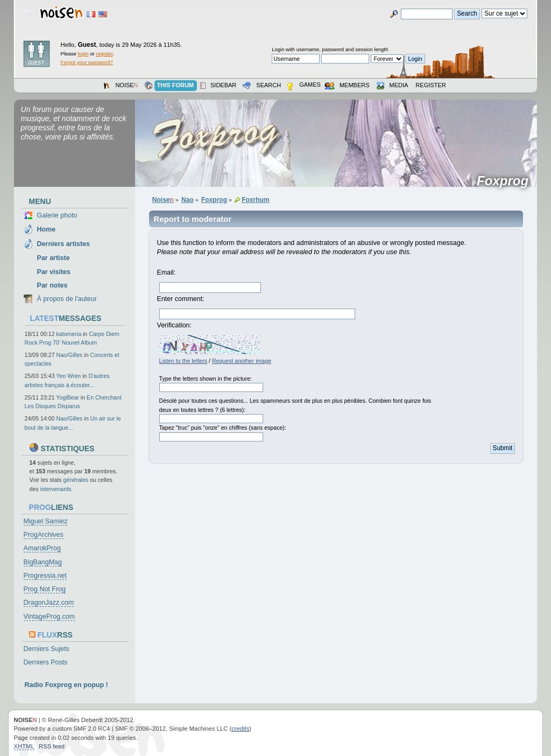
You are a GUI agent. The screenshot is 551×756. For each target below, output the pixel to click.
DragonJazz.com (49, 603)
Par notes (52, 285)
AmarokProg (42, 548)
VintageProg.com (49, 617)
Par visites (54, 272)
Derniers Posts (46, 662)
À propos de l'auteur (67, 299)
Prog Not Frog (45, 589)
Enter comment (180, 299)
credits (240, 729)
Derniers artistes (63, 244)
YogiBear (68, 397)
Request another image (242, 361)
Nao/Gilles (70, 355)
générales (76, 480)
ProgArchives (44, 535)
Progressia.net (45, 576)
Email (165, 272)
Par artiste (54, 258)
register (104, 54)
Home (47, 229)
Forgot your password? (87, 62)
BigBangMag (43, 562)
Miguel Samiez (46, 521)
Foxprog (506, 181)
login (83, 54)
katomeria (69, 334)
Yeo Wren (68, 376)
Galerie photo (57, 215)
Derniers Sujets (47, 649)
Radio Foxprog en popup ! (66, 685)
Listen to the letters (183, 361)
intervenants (56, 489)
